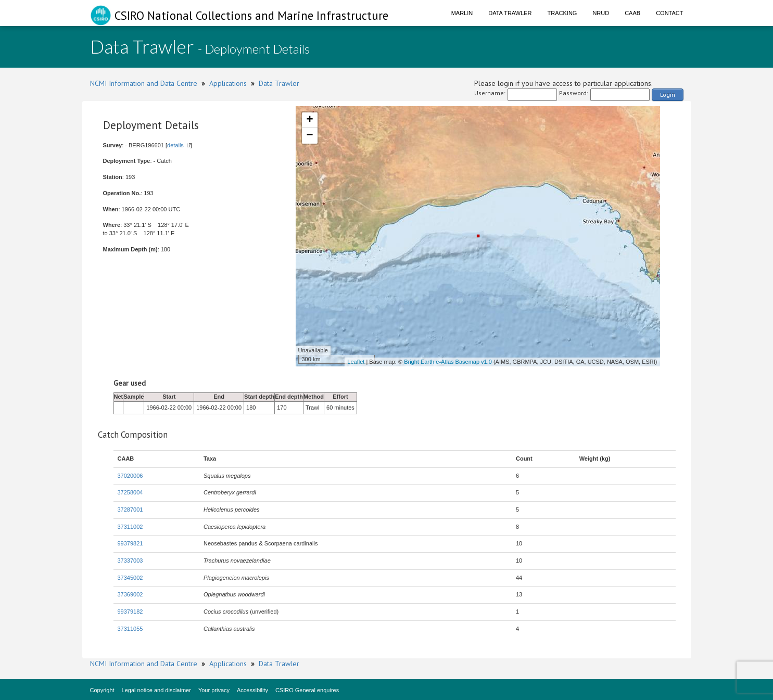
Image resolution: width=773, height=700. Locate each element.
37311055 (130, 629)
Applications (228, 83)
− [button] (309, 136)
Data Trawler (510, 13)
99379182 (130, 612)
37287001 (130, 510)
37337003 (130, 561)
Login (668, 94)
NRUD (601, 13)
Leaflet (356, 362)
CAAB (632, 13)
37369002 (130, 594)
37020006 (130, 476)
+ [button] (309, 120)
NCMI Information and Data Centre (144, 83)
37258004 (130, 492)
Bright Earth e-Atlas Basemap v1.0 (448, 362)
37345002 (130, 578)
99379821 (130, 543)
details (175, 145)
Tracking (562, 13)
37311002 (130, 527)
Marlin (462, 13)
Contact (669, 13)
